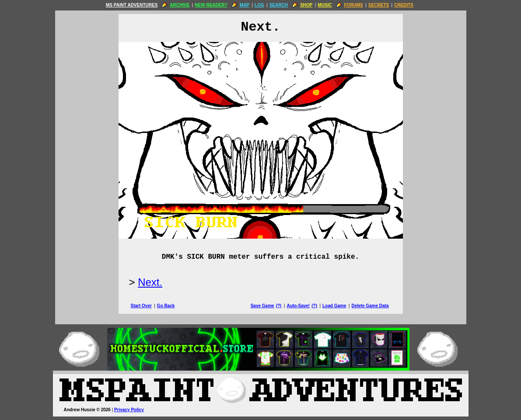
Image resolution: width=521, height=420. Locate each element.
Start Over (141, 306)
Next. (150, 282)
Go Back (166, 306)
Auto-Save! (298, 306)
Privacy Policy (129, 410)
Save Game (262, 306)
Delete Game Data (370, 306)
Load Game (334, 306)
